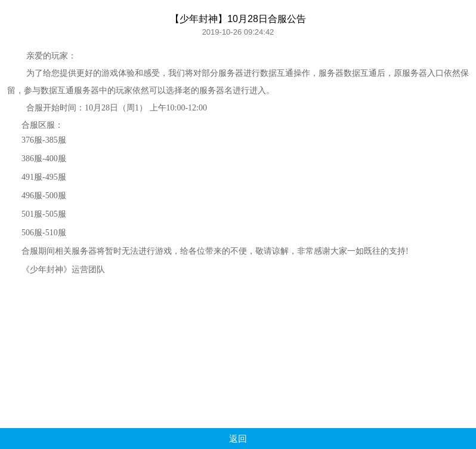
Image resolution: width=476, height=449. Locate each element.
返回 (238, 439)
